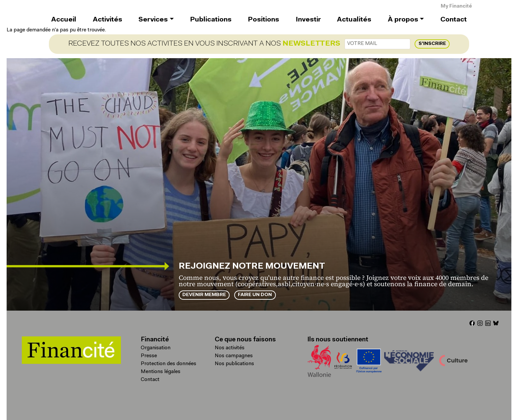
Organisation (156, 348)
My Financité (456, 6)
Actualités (354, 20)
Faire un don (255, 295)
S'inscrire (432, 44)
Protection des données (168, 364)
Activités (108, 20)
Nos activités (230, 348)
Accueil (64, 20)
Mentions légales (161, 372)
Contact (454, 20)
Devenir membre (204, 295)
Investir (308, 20)
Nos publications (234, 364)
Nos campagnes (234, 356)
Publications (211, 20)
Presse (149, 356)
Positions (263, 20)
